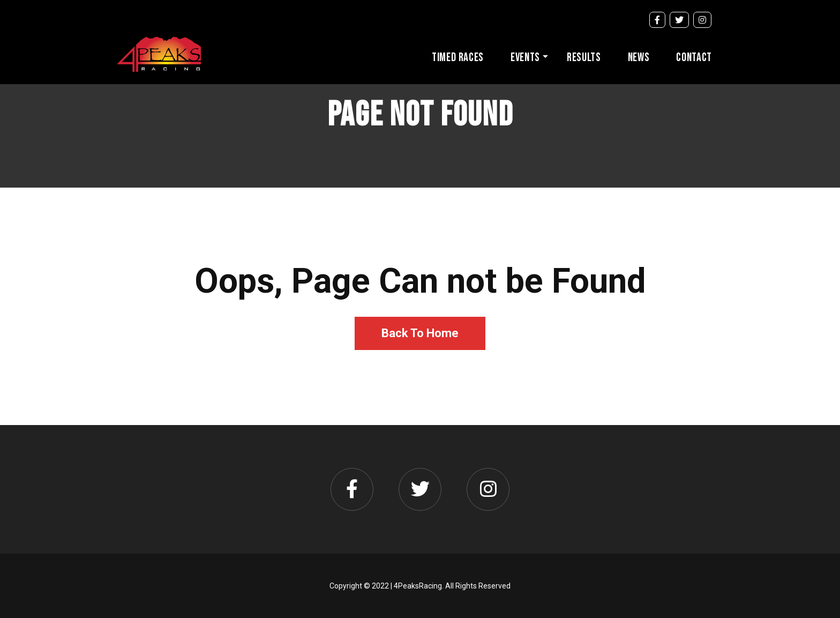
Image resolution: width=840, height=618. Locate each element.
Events (525, 58)
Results (584, 58)
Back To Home (420, 333)
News (639, 58)
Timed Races (458, 58)
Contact (694, 58)
